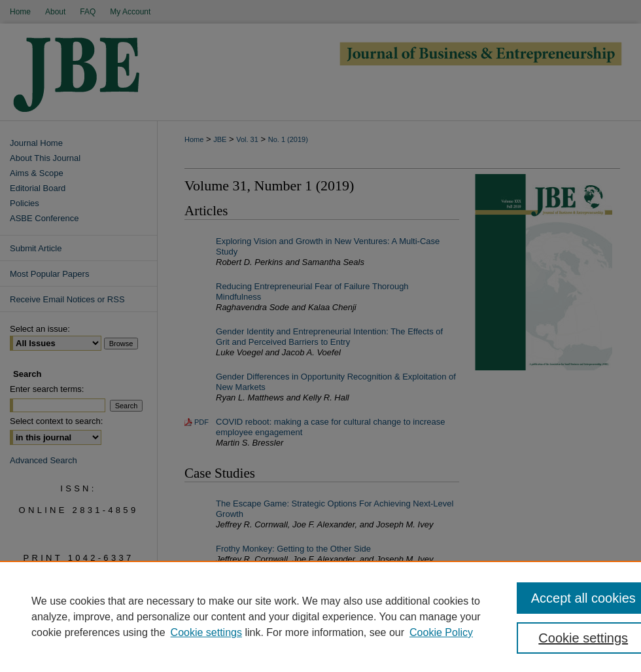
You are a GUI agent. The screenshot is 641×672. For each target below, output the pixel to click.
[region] (320, 616)
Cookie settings (206, 632)
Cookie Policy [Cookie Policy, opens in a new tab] (441, 632)
